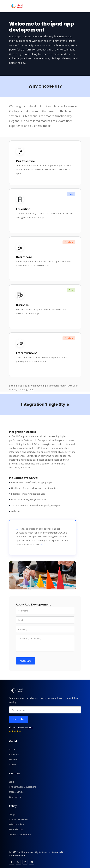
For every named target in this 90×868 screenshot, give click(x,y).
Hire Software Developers (23, 787)
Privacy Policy (16, 824)
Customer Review (18, 819)
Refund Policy (16, 829)
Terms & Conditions (20, 835)
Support (13, 814)
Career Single (16, 792)
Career (13, 765)
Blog (11, 782)
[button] (80, 6)
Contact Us (15, 797)
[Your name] (45, 611)
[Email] (45, 620)
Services (14, 760)
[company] (45, 629)
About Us (14, 755)
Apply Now (26, 661)
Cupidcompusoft (18, 856)
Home (12, 749)
